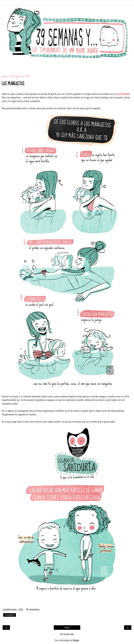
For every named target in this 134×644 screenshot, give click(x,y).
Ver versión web (67, 634)
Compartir (10, 615)
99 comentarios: (33, 609)
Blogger (76, 640)
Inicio (67, 628)
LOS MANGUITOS (13, 84)
